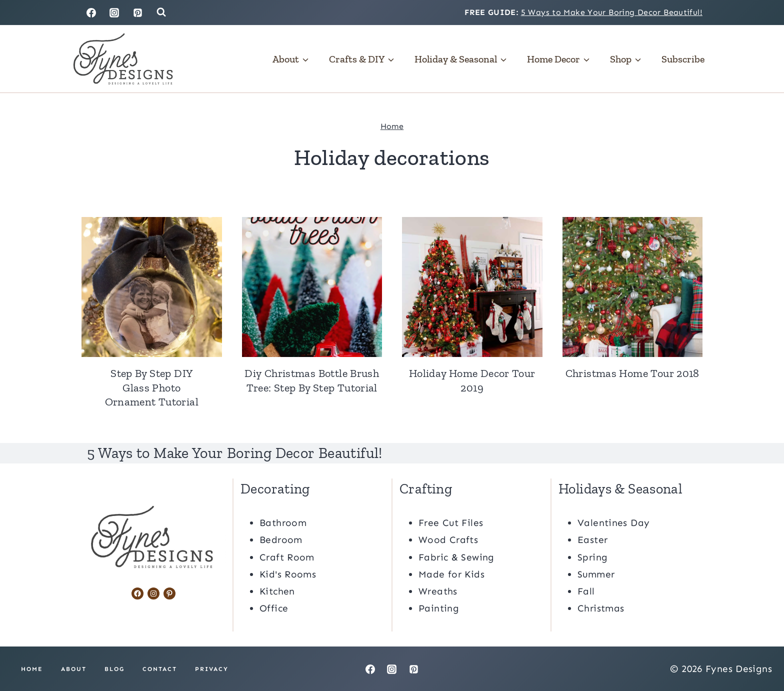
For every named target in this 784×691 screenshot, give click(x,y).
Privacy (212, 668)
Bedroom (281, 539)
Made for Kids (451, 574)
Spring (592, 557)
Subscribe (683, 59)
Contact (160, 668)
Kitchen (277, 591)
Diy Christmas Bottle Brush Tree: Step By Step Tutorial (312, 380)
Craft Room (287, 557)
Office (274, 608)
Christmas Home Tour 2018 (632, 373)
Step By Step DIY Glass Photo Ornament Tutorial (152, 387)
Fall (586, 591)
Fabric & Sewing (456, 557)
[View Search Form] (161, 12)
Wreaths (438, 591)
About (74, 668)
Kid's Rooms (288, 574)
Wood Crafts (448, 539)
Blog (114, 668)
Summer (596, 574)
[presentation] (152, 287)
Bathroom (283, 522)
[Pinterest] (138, 12)
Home (392, 126)
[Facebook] (91, 12)
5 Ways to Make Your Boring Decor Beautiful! (612, 12)
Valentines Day (613, 522)
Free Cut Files (451, 522)
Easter (592, 539)
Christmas (601, 608)
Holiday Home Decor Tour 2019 (472, 380)
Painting (439, 608)
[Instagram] (114, 12)
